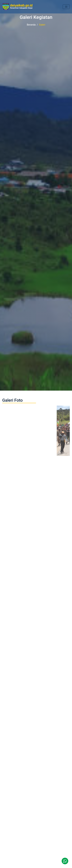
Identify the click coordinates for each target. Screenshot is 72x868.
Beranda (31, 25)
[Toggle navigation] (66, 7)
